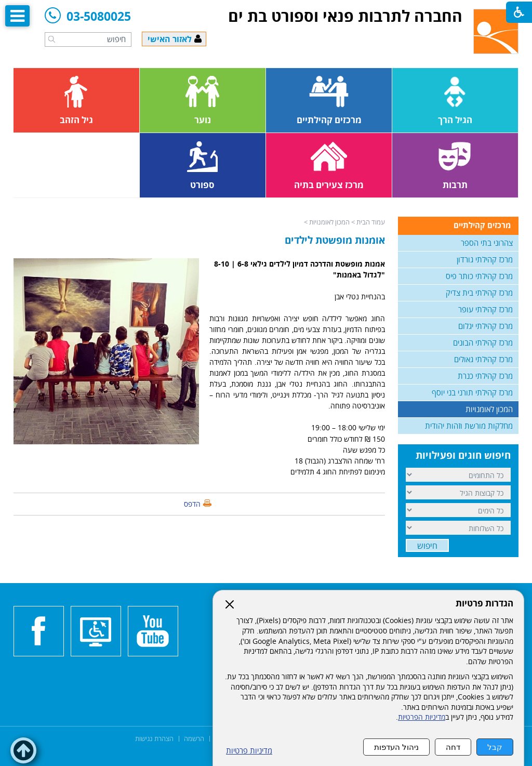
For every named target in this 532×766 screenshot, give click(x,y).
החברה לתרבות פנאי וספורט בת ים (345, 16)
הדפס (192, 504)
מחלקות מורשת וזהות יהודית (469, 426)
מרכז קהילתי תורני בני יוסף (472, 392)
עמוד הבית (371, 222)
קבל (495, 747)
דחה (453, 747)
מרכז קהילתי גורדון (485, 259)
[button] (52, 39)
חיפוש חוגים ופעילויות (463, 455)
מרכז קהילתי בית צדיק (479, 293)
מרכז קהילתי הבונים (483, 342)
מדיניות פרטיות (249, 751)
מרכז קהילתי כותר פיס (479, 276)
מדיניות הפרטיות (422, 717)
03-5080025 (88, 17)
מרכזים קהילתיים (482, 225)
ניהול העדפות (396, 747)
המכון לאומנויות (329, 222)
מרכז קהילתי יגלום (486, 326)
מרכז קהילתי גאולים (483, 359)
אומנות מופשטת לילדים (335, 240)
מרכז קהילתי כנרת (485, 376)
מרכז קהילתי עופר (486, 309)
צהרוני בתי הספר (487, 243)
